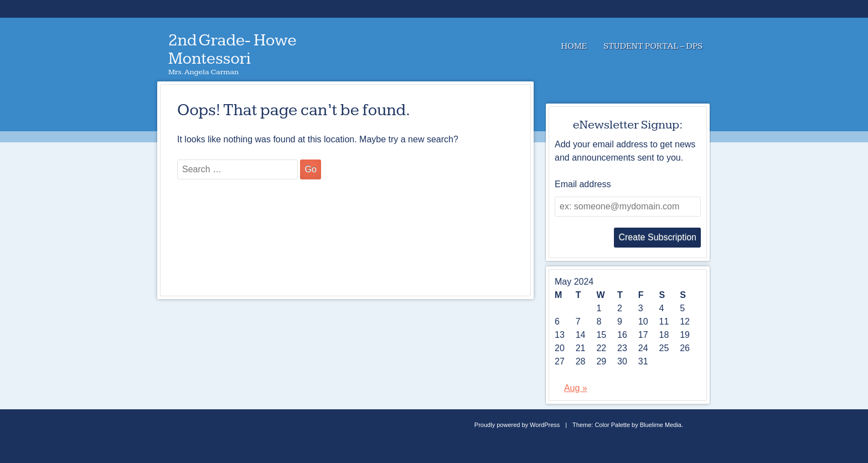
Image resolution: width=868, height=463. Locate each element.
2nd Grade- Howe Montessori (232, 50)
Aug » (576, 388)
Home (574, 46)
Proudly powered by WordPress (517, 425)
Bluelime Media (661, 425)
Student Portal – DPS (653, 46)
